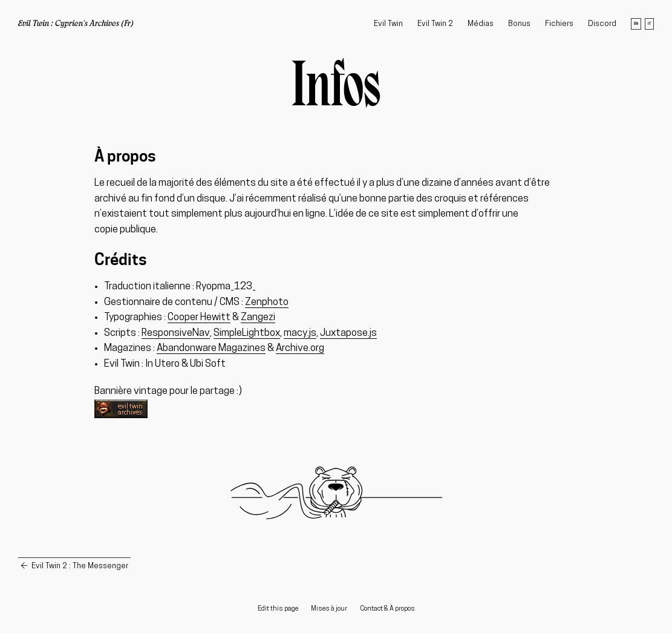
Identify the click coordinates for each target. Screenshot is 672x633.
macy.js (300, 333)
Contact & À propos (387, 609)
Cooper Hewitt (199, 317)
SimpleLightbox (247, 333)
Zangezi (258, 317)
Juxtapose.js (348, 333)
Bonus (519, 24)
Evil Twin (388, 24)
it (649, 24)
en (636, 24)
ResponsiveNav (176, 333)
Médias (481, 24)
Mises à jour (329, 609)
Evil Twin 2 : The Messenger (80, 566)
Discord (602, 24)
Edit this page (278, 609)
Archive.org (300, 348)
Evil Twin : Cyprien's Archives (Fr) (76, 25)
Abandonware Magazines (211, 348)
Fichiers (559, 24)
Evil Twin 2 (435, 24)
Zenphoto (267, 302)
